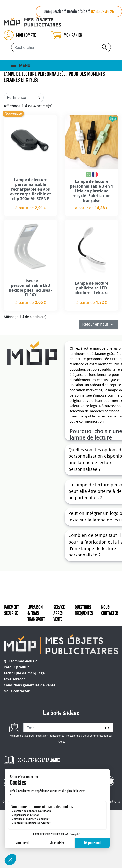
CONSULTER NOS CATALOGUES (39, 760)
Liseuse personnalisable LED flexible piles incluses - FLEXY (30, 288)
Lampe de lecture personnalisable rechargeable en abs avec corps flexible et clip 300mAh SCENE (31, 189)
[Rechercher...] (61, 47)
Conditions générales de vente (30, 685)
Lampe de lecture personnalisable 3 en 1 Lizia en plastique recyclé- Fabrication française (91, 191)
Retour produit (16, 667)
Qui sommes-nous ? (20, 661)
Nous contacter (17, 691)
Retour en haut (99, 324)
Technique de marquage (24, 673)
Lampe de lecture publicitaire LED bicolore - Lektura (91, 288)
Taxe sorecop (15, 679)
